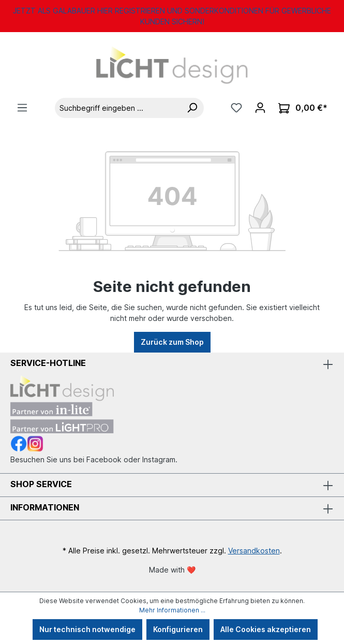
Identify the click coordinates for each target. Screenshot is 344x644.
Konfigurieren (178, 629)
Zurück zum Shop (172, 342)
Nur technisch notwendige (87, 629)
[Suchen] (192, 108)
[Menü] (22, 108)
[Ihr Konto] (260, 108)
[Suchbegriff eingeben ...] (118, 108)
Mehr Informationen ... (172, 610)
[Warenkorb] (303, 108)
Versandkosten (254, 551)
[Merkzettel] (236, 108)
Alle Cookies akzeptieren (266, 629)
